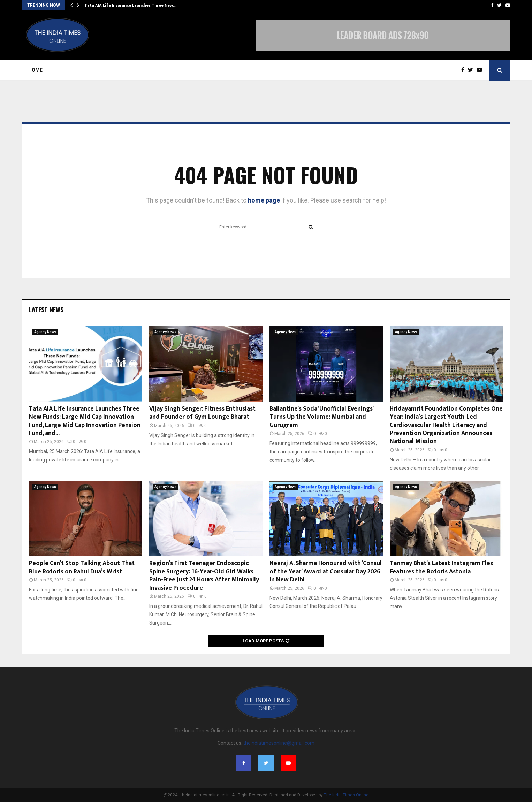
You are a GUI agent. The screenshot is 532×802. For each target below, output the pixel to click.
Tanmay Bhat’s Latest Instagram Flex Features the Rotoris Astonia (442, 567)
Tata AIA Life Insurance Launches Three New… (130, 5)
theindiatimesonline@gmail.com (279, 743)
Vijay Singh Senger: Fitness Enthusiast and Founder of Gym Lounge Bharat (202, 413)
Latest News (46, 310)
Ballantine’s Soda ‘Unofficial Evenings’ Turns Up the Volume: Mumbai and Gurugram (321, 417)
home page (264, 200)
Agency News (45, 332)
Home (35, 70)
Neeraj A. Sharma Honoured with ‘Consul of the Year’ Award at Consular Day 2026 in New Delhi (326, 571)
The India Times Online (346, 795)
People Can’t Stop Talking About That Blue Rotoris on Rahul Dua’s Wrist (82, 567)
